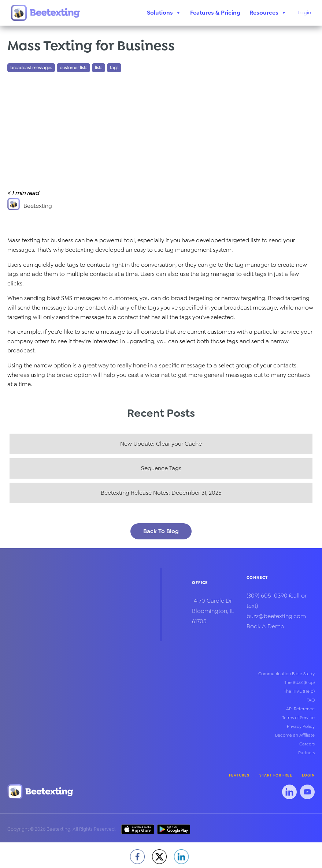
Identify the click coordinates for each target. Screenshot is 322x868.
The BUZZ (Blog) (299, 682)
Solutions (164, 13)
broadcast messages (31, 68)
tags (114, 68)
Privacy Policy (301, 726)
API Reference (300, 709)
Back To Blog (161, 531)
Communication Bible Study (286, 674)
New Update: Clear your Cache (161, 444)
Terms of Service (298, 718)
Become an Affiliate (295, 735)
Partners (306, 753)
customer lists (73, 68)
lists (99, 68)
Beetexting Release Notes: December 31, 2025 (161, 493)
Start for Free (276, 775)
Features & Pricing (215, 13)
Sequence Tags (161, 468)
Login (305, 12)
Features (239, 775)
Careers (307, 744)
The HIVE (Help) (299, 691)
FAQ (311, 700)
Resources (268, 13)
